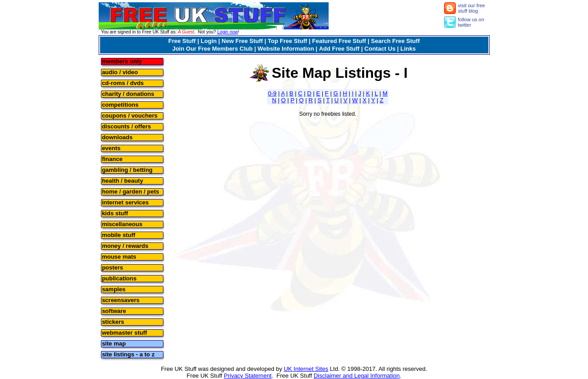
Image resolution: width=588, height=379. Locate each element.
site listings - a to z (128, 354)
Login (208, 41)
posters (112, 267)
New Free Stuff (242, 41)
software (114, 310)
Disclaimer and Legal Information (357, 376)
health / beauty (122, 180)
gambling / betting (127, 169)
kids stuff (115, 213)
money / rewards (125, 245)
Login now (228, 32)
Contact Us (380, 49)
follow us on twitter (471, 22)
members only (122, 61)
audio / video (120, 72)
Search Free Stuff (396, 41)
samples (114, 289)
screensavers (121, 300)
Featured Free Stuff (339, 41)
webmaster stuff (124, 332)
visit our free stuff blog (472, 8)
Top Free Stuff (287, 41)
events (111, 148)
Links (408, 49)
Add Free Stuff (339, 49)
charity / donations (128, 93)
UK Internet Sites (306, 369)
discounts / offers (126, 126)
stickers (113, 321)
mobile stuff (119, 235)
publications (119, 278)
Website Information (286, 49)
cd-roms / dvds (123, 83)
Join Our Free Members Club (212, 49)
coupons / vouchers (130, 115)
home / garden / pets (130, 191)
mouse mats (119, 256)
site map (114, 343)
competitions (120, 104)
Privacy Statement (248, 376)
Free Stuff (182, 41)
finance (112, 159)
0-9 (272, 93)
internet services (125, 202)
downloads (117, 137)
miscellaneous (122, 224)
